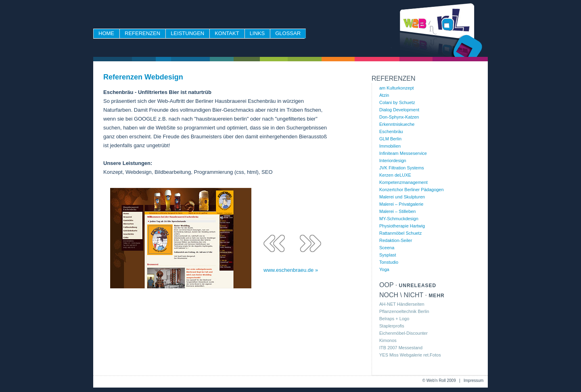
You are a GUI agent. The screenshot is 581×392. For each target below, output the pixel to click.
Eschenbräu (391, 131)
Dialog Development (399, 110)
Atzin (384, 95)
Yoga (384, 269)
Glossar (288, 33)
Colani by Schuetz (397, 102)
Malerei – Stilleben (398, 211)
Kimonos (388, 340)
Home (106, 33)
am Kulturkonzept (397, 88)
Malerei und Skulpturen (402, 197)
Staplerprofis (392, 326)
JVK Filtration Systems (402, 168)
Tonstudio (389, 262)
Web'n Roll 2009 (441, 381)
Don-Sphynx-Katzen (399, 117)
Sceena (387, 248)
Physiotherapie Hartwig (402, 226)
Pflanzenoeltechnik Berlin (404, 311)
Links (257, 33)
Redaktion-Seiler (396, 240)
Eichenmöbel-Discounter (403, 333)
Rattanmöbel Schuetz (400, 233)
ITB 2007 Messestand (401, 348)
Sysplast (388, 255)
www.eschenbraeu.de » (291, 270)
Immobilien (390, 146)
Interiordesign (393, 161)
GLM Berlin (390, 139)
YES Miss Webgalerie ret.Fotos (410, 355)
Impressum (473, 381)
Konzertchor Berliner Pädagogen (412, 190)
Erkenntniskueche (397, 124)
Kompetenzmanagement (403, 182)
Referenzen (142, 33)
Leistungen (187, 33)
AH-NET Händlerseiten (402, 304)
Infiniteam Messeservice (403, 153)
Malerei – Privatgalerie (401, 204)
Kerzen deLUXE (395, 175)
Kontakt (227, 33)
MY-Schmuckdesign (399, 219)
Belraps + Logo (394, 319)
